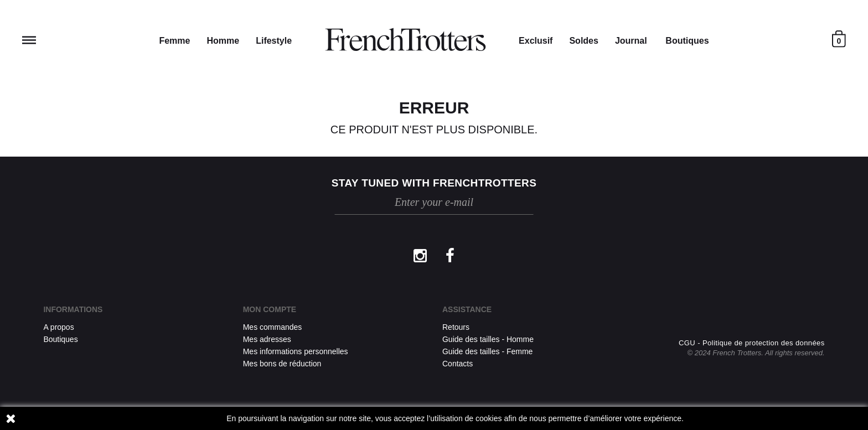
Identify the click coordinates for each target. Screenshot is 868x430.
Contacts (458, 364)
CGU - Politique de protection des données (752, 343)
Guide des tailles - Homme (488, 339)
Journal (631, 41)
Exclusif (536, 41)
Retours (456, 327)
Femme (174, 41)
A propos (58, 327)
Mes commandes (273, 327)
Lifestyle (274, 41)
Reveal (29, 40)
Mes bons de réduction (282, 364)
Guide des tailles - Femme (487, 351)
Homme (223, 41)
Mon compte (270, 309)
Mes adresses (267, 339)
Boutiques (687, 41)
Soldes (583, 41)
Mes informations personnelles (296, 351)
